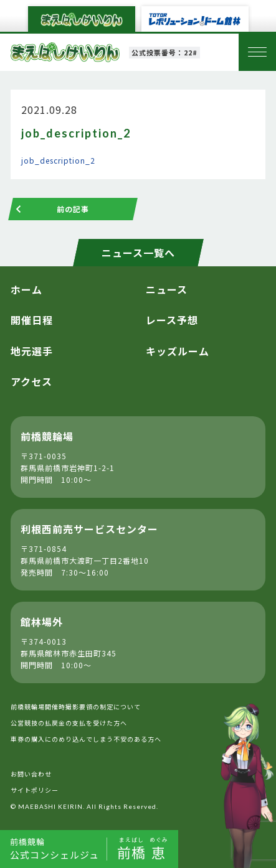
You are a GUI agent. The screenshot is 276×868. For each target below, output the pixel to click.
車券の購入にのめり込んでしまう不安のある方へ (86, 739)
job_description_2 (58, 160)
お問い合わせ (31, 774)
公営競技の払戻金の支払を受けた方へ (69, 723)
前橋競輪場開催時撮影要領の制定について (76, 707)
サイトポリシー (35, 790)
